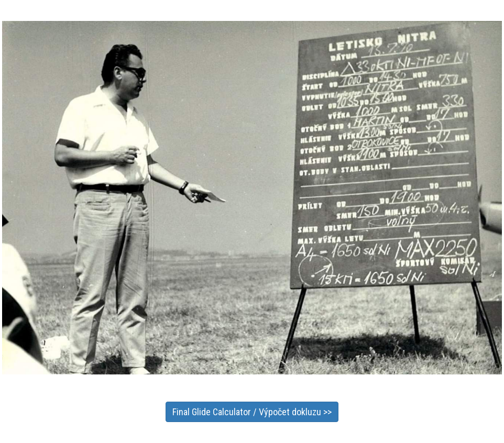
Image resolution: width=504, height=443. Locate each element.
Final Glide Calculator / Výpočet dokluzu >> (252, 412)
